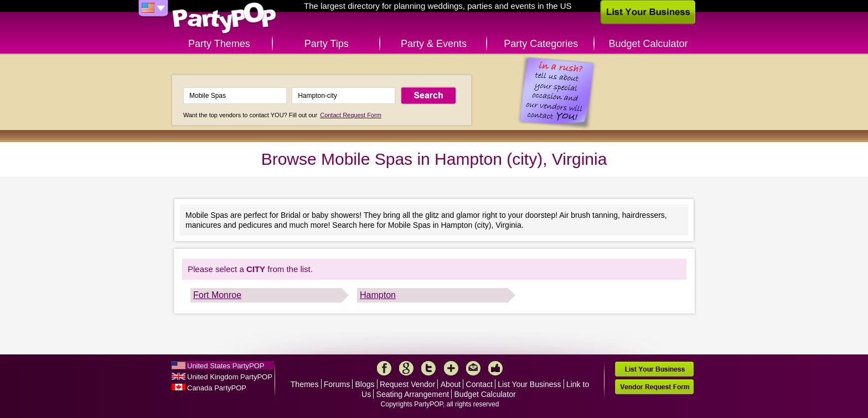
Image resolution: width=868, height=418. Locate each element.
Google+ (406, 368)
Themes (305, 384)
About (451, 384)
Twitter (428, 368)
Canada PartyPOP (217, 388)
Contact (479, 384)
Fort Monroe (217, 295)
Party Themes (219, 44)
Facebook (384, 368)
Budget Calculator (649, 44)
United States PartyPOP (226, 366)
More (451, 368)
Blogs (365, 384)
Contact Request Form (351, 115)
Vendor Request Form (654, 387)
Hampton (378, 295)
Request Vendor (407, 384)
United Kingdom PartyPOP (230, 377)
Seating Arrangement (413, 394)
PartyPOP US (224, 19)
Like (495, 368)
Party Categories (541, 44)
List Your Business (529, 384)
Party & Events (434, 44)
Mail (473, 368)
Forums (337, 384)
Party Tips (327, 44)
